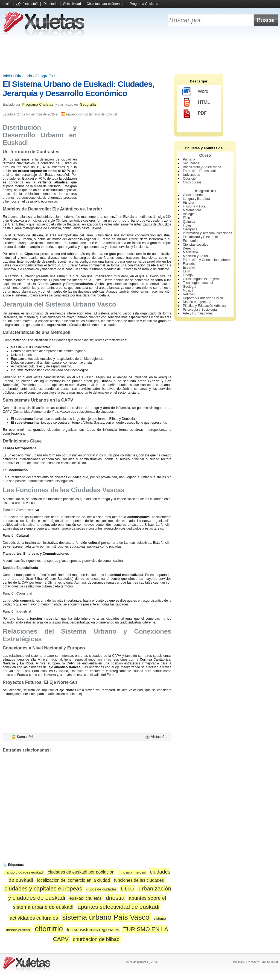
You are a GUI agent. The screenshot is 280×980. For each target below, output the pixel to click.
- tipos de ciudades (102, 889)
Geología (190, 287)
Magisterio (190, 252)
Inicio (7, 4)
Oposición (190, 179)
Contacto (253, 962)
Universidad (192, 175)
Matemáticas (192, 210)
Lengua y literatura (196, 199)
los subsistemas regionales (93, 930)
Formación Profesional (199, 171)
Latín (187, 271)
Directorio (50, 4)
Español (189, 268)
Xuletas (238, 962)
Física (187, 218)
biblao (128, 889)
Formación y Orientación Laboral (207, 260)
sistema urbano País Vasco (106, 917)
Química (189, 222)
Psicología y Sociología (200, 310)
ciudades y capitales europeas (43, 888)
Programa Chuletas (144, 4)
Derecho (189, 248)
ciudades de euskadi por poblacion (81, 872)
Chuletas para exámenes (105, 4)
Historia (189, 203)
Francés (189, 264)
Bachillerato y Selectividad (202, 167)
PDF (195, 114)
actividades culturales (34, 918)
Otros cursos (192, 182)
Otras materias (194, 195)
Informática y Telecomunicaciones (208, 233)
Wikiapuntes (139, 962)
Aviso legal (270, 962)
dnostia (115, 898)
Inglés (187, 225)
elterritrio (49, 929)
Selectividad (72, 4)
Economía (190, 241)
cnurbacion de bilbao (96, 939)
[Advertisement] (140, 55)
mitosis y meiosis (132, 872)
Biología (189, 214)
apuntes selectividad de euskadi (119, 907)
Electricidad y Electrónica (201, 237)
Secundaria (191, 163)
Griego (188, 275)
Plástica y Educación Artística (204, 306)
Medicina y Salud (195, 256)
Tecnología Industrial (198, 283)
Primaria (189, 159)
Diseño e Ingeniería (197, 302)
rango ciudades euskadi (24, 872)
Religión (189, 294)
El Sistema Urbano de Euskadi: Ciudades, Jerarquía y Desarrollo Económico (79, 89)
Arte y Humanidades (198, 313)
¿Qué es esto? (27, 4)
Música (188, 290)
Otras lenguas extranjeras (202, 279)
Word (195, 92)
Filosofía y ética (194, 206)
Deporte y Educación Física (203, 298)
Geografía (44, 76)
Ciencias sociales (196, 245)
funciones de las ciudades (139, 880)
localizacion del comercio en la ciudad (74, 880)
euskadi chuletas (86, 898)
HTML (196, 103)
